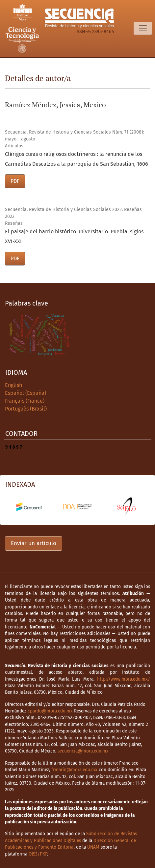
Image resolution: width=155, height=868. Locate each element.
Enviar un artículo (34, 543)
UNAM (93, 847)
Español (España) (26, 393)
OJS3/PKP (38, 854)
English (13, 385)
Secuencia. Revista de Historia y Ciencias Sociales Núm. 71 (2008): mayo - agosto (75, 136)
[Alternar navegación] (143, 28)
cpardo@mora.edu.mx (50, 711)
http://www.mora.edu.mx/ (124, 679)
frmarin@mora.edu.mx (74, 770)
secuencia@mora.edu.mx (83, 751)
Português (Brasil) (26, 409)
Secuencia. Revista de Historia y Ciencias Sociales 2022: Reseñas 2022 (73, 213)
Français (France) (25, 401)
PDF (15, 181)
